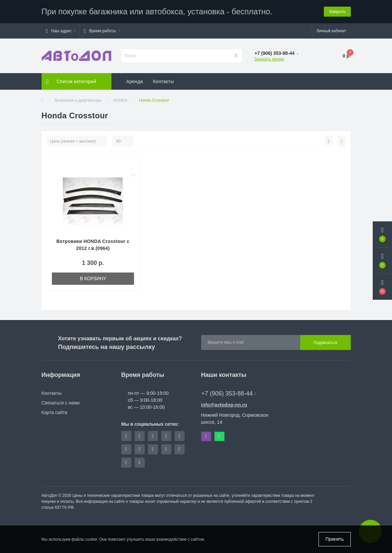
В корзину (93, 278)
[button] (61, 31)
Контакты (163, 81)
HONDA (120, 100)
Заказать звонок (269, 59)
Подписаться (326, 343)
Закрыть (337, 11)
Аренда (135, 81)
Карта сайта (55, 412)
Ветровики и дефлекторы (78, 100)
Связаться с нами (61, 403)
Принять (335, 539)
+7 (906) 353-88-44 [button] (229, 393)
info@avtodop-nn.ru (224, 405)
